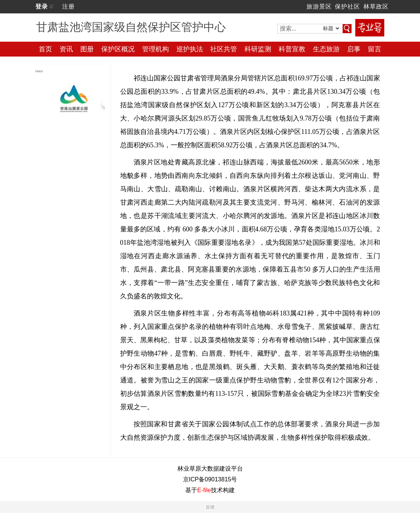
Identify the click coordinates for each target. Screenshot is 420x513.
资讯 (66, 49)
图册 (87, 49)
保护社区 (347, 7)
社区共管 (224, 49)
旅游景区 (319, 7)
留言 (375, 49)
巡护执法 (190, 49)
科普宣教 (292, 49)
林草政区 (376, 7)
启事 (354, 49)
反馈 (210, 507)
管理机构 (156, 49)
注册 (68, 7)
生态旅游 (326, 49)
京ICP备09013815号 (210, 479)
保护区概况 (118, 49)
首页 (45, 49)
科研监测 (258, 49)
